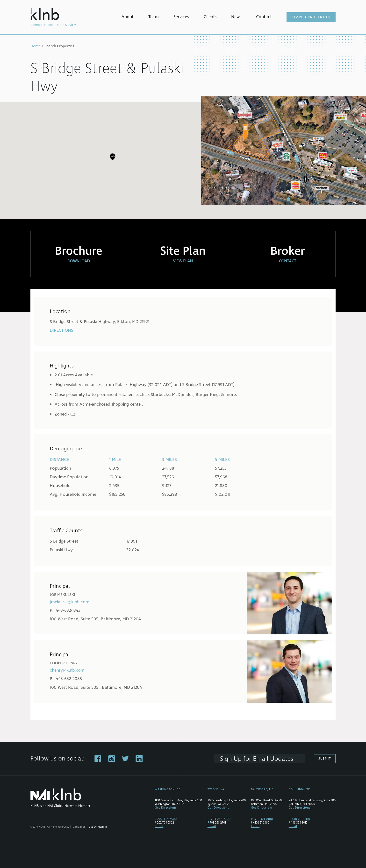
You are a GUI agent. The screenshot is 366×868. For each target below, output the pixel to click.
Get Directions (166, 808)
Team (154, 17)
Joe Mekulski (62, 595)
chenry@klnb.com (67, 670)
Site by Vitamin (98, 827)
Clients (210, 17)
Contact (264, 17)
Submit (325, 759)
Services (181, 17)
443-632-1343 (68, 610)
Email (159, 826)
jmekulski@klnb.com (70, 602)
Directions (61, 330)
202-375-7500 (167, 819)
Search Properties (311, 17)
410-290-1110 (301, 819)
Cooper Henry (64, 663)
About (128, 17)
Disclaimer (79, 827)
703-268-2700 (220, 819)
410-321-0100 (263, 819)
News (236, 17)
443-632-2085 (69, 679)
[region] (183, 161)
